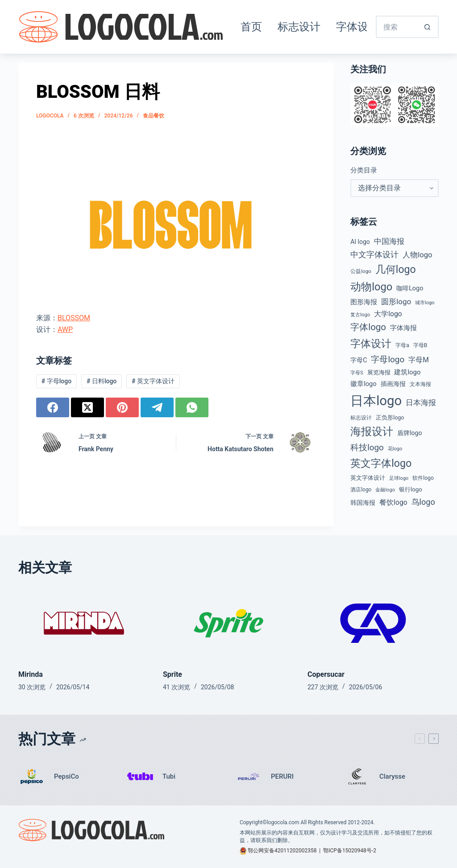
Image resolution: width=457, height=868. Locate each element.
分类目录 (364, 170)
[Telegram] (157, 407)
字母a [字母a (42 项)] (402, 345)
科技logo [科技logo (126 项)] (367, 448)
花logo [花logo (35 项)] (395, 449)
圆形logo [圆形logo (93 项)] (396, 302)
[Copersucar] (373, 623)
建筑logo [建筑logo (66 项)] (407, 372)
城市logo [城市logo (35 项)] (425, 303)
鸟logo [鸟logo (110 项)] (423, 502)
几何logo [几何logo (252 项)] (396, 270)
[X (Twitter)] (87, 407)
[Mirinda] (84, 623)
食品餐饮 (154, 116)
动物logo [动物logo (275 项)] (371, 287)
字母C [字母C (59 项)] (359, 360)
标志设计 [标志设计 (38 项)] (361, 418)
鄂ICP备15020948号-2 (350, 851)
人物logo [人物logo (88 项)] (417, 255)
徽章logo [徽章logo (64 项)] (363, 384)
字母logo (56, 381)
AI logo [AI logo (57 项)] (360, 242)
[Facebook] (53, 407)
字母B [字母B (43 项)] (420, 345)
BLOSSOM (74, 318)
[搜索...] (396, 27)
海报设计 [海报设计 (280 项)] (372, 432)
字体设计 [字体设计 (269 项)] (371, 344)
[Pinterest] (122, 407)
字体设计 (357, 27)
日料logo (102, 381)
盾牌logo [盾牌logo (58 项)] (409, 433)
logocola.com (283, 822)
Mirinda (31, 674)
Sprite (172, 674)
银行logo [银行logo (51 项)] (411, 489)
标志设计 (299, 27)
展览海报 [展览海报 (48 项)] (379, 372)
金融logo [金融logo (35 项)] (385, 490)
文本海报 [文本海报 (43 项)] (420, 384)
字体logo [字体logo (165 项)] (368, 327)
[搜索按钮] (428, 27)
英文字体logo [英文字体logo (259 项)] (381, 463)
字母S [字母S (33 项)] (357, 373)
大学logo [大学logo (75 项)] (388, 314)
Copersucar (326, 674)
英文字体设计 (153, 381)
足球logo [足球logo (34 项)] (399, 478)
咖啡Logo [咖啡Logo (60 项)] (410, 288)
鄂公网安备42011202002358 (282, 851)
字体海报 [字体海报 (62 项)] (403, 328)
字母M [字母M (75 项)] (419, 360)
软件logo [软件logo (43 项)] (423, 478)
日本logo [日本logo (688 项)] (376, 401)
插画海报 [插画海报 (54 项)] (393, 384)
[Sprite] (228, 623)
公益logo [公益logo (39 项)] (361, 271)
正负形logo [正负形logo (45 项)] (390, 417)
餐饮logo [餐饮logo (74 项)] (393, 502)
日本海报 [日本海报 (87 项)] (421, 403)
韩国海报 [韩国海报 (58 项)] (363, 503)
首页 (251, 27)
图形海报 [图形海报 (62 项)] (364, 302)
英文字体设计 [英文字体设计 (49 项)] (368, 478)
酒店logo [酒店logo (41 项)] (361, 490)
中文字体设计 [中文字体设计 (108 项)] (374, 254)
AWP (65, 329)
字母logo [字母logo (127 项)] (388, 359)
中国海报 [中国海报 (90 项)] (389, 241)
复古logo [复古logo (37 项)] (360, 314)
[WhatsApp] (192, 407)
